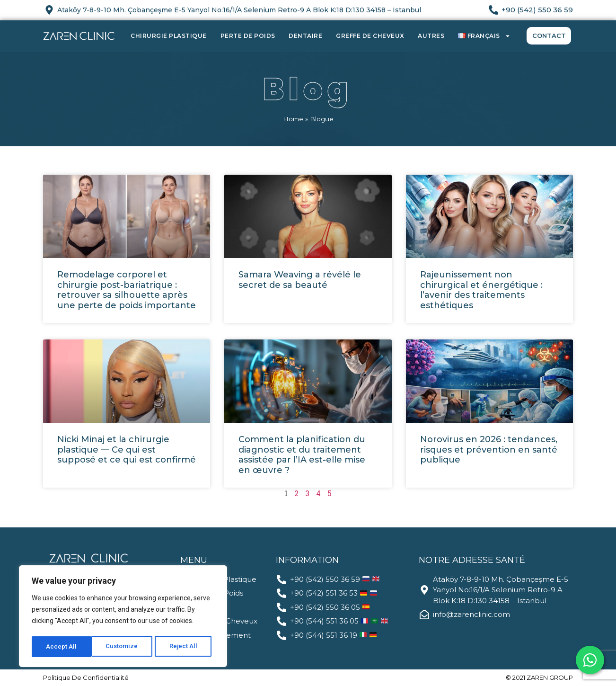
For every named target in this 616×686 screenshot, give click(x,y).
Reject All (125, 647)
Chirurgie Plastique (169, 36)
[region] (123, 617)
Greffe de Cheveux (370, 36)
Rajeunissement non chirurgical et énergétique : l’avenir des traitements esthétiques (481, 290)
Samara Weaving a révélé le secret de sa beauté (300, 280)
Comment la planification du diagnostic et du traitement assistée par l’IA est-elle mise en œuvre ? (302, 455)
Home (293, 119)
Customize (62, 647)
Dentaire (305, 36)
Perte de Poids (248, 36)
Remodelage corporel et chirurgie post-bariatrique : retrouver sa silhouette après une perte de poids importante (127, 290)
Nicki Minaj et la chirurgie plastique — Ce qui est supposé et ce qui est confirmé (127, 450)
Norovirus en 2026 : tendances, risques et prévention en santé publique (489, 450)
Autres (431, 36)
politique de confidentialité (86, 677)
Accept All (185, 647)
